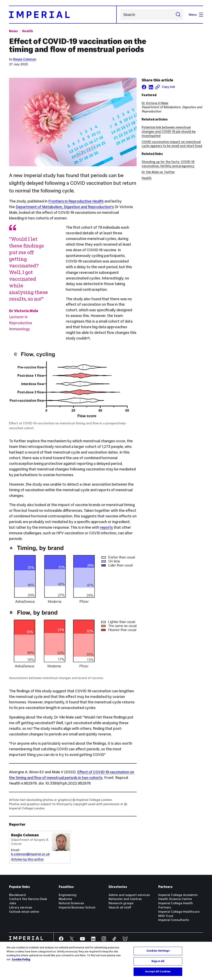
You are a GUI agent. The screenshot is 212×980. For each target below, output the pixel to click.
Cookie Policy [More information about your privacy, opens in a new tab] (21, 959)
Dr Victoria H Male (155, 103)
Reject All (158, 961)
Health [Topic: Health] (28, 31)
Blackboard (17, 895)
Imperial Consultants (174, 920)
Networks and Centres (125, 899)
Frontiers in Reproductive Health (76, 201)
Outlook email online (24, 912)
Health (147, 178)
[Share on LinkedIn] (151, 87)
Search (120, 15)
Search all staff (120, 907)
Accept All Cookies (158, 972)
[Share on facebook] (144, 87)
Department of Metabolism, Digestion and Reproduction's (65, 207)
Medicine (65, 899)
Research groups (121, 903)
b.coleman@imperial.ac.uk (30, 854)
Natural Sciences (71, 903)
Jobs (13, 903)
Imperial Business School (77, 907)
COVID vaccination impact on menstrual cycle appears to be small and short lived (172, 144)
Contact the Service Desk (28, 899)
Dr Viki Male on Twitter (158, 172)
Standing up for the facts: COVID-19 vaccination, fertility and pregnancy (168, 164)
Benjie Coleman (25, 59)
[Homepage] (63, 15)
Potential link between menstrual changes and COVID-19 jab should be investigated (169, 131)
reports (106, 527)
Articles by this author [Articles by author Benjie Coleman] (27, 859)
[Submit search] (178, 15)
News (13, 31)
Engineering (68, 895)
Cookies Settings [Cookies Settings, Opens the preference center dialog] (158, 951)
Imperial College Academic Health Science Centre (178, 897)
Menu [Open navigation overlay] (196, 15)
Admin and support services (129, 895)
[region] (106, 961)
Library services (21, 907)
